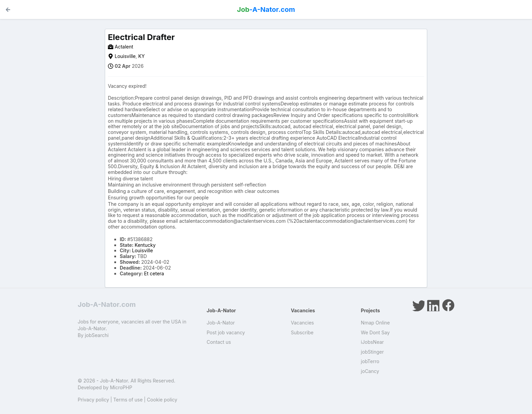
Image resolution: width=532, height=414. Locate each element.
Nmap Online (375, 323)
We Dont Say (375, 332)
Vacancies (302, 323)
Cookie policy (162, 400)
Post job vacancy (226, 332)
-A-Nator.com (266, 9)
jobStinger (373, 352)
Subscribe (302, 332)
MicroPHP (121, 387)
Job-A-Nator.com (107, 304)
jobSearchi (97, 335)
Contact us (219, 342)
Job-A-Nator (221, 323)
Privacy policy (93, 400)
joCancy (370, 371)
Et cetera (154, 273)
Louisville (125, 56)
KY (142, 56)
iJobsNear (373, 342)
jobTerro (370, 361)
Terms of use (128, 400)
